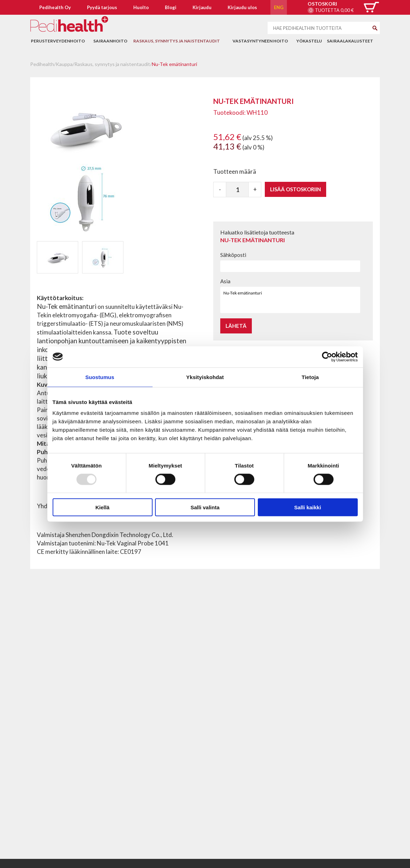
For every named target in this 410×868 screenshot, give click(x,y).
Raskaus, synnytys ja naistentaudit (177, 41)
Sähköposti (233, 255)
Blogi (171, 7)
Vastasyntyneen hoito (260, 41)
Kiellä (102, 507)
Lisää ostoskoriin (295, 189)
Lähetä (236, 326)
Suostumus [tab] (100, 377)
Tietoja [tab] (310, 377)
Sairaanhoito (110, 41)
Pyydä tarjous (102, 7)
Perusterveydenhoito (58, 41)
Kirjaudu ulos (242, 7)
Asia (225, 281)
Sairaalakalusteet (350, 41)
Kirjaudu (202, 7)
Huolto (141, 7)
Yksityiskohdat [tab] (205, 377)
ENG (279, 7)
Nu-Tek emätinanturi (174, 64)
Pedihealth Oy (55, 7)
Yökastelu (309, 41)
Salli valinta (205, 507)
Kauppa (64, 64)
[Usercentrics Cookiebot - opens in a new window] (327, 357)
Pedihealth (42, 64)
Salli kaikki (308, 507)
